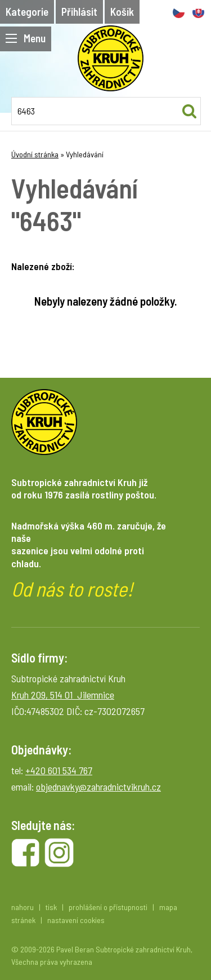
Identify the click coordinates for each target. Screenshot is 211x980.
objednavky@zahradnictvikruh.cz (98, 787)
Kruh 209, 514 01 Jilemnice (63, 695)
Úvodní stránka (35, 154)
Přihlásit (79, 12)
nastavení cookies (76, 920)
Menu (26, 38)
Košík (122, 12)
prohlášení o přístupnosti (108, 907)
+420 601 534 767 (59, 770)
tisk (51, 907)
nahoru (23, 907)
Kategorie (27, 12)
